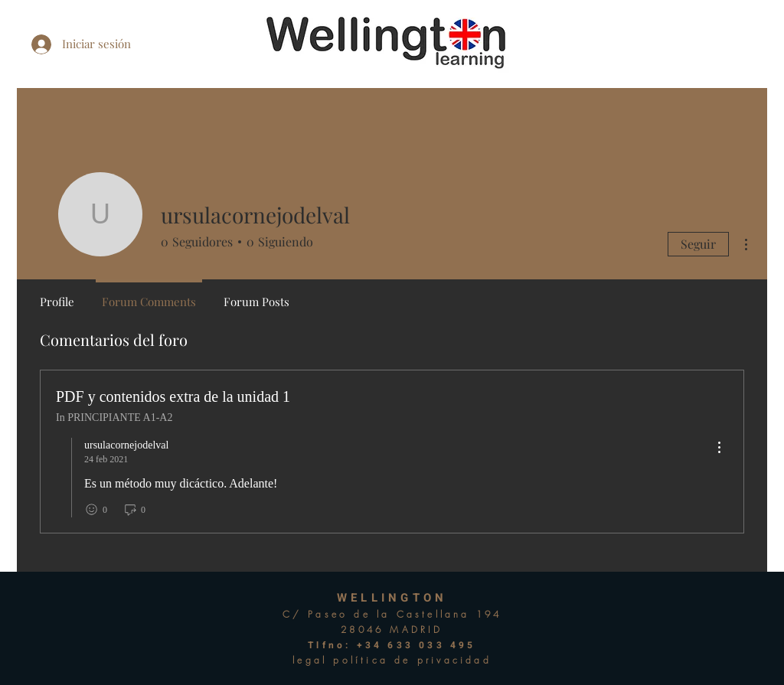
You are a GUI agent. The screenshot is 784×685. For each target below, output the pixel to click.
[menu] (719, 448)
